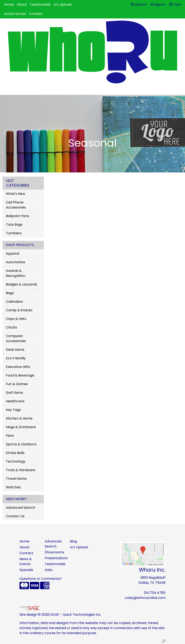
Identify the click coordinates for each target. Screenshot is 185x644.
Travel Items (16, 479)
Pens (10, 436)
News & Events (26, 561)
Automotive (16, 262)
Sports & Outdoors (21, 444)
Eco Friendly (16, 358)
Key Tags (13, 410)
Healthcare (15, 401)
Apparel (13, 254)
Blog (73, 541)
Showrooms (54, 552)
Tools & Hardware (21, 470)
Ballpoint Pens (18, 216)
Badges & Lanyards (21, 284)
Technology (16, 461)
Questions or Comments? (41, 579)
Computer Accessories (16, 338)
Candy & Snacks (19, 310)
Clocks (11, 327)
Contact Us (15, 516)
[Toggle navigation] (7, 90)
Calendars (14, 302)
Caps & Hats (16, 319)
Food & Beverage (20, 375)
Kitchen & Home (19, 418)
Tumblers (14, 233)
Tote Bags (14, 225)
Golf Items (14, 393)
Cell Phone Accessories (16, 205)
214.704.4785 (155, 593)
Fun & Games (17, 384)
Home (9, 5)
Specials (26, 570)
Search (139, 5)
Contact (36, 14)
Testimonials (40, 5)
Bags (10, 293)
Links (49, 570)
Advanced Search (21, 508)
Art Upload (62, 5)
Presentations (55, 558)
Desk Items (15, 350)
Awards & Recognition (16, 273)
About (22, 5)
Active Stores (15, 14)
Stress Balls (15, 453)
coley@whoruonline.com (145, 598)
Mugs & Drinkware (21, 427)
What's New (16, 194)
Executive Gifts (18, 367)
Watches (13, 487)
